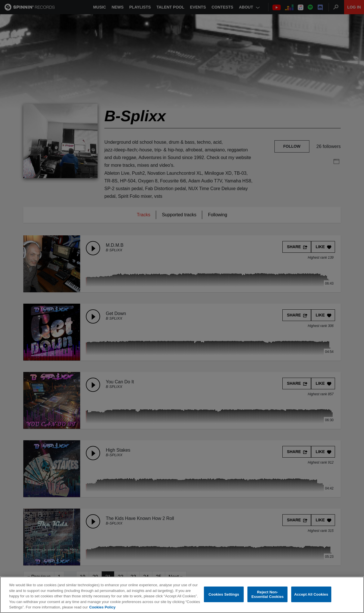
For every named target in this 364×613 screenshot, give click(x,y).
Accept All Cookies (311, 595)
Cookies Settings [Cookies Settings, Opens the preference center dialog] (224, 595)
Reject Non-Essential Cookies (267, 595)
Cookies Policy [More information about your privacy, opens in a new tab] (102, 607)
